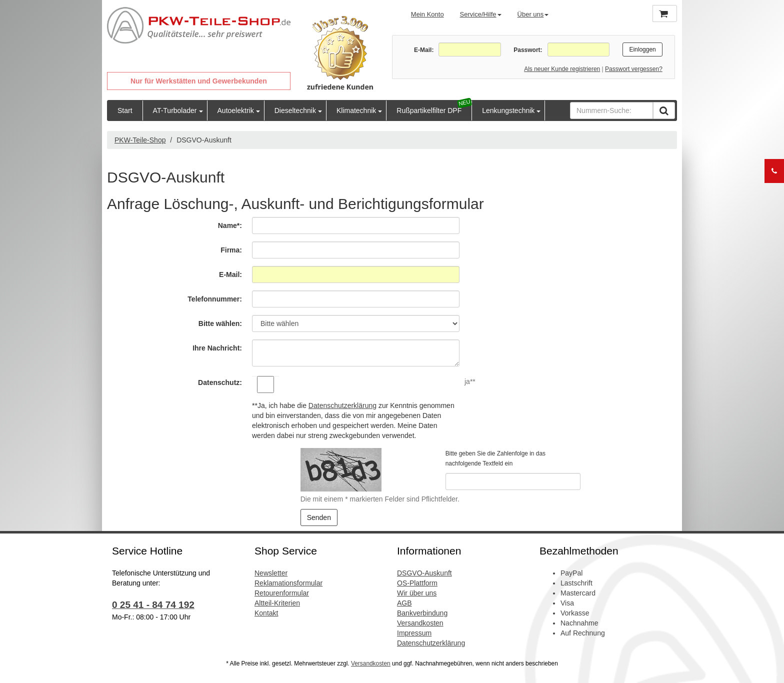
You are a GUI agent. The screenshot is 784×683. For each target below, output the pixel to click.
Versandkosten (420, 623)
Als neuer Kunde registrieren (562, 69)
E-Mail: (424, 50)
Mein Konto (427, 14)
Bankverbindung (422, 613)
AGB (404, 603)
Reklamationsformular (288, 583)
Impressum (414, 633)
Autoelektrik (236, 110)
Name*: (230, 225)
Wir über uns (417, 593)
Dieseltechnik (295, 110)
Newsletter (271, 573)
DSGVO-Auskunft (424, 573)
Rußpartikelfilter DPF (429, 110)
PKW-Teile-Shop (140, 140)
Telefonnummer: (215, 299)
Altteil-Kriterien (277, 603)
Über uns (533, 14)
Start (125, 110)
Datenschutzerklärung (342, 405)
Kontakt (266, 613)
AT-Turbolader (175, 110)
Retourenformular (282, 593)
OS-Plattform (417, 583)
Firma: (231, 250)
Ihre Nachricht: (217, 348)
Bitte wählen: (220, 323)
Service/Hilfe (481, 14)
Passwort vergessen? (634, 69)
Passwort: (528, 50)
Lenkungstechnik (508, 110)
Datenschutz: (220, 382)
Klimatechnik (356, 110)
